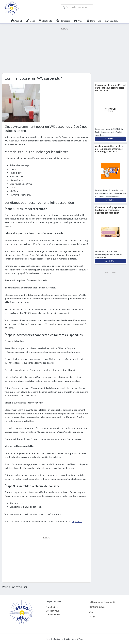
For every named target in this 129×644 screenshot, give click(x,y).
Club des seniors (53, 614)
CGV (91, 612)
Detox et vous (52, 611)
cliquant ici (77, 521)
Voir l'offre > (110, 139)
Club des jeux (52, 607)
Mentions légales (97, 607)
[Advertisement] (64, 52)
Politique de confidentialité (102, 602)
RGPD (92, 617)
